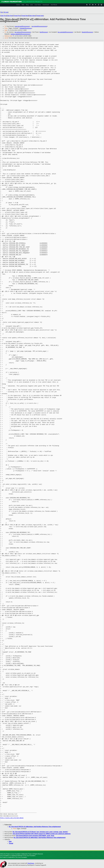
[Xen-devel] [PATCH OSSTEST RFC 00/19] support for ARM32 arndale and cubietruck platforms (42, 834)
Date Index (32, 16)
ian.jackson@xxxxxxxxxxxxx (23, 32)
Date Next (10, 16)
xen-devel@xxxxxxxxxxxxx (39, 26)
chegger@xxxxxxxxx (26, 28)
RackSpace (31, 863)
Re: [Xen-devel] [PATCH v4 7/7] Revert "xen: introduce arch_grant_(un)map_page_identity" (40, 832)
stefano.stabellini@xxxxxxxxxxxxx (20, 34)
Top (2, 12)
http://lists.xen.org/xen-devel (12, 818)
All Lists (6, 12)
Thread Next (25, 16)
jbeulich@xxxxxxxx (87, 32)
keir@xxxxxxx (44, 32)
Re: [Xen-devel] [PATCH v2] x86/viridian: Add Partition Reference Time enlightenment (35, 827)
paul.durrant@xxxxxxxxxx (22, 26)
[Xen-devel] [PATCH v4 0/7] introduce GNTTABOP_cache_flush (35, 836)
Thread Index (40, 16)
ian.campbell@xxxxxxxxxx (65, 32)
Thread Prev (17, 16)
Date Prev (3, 16)
